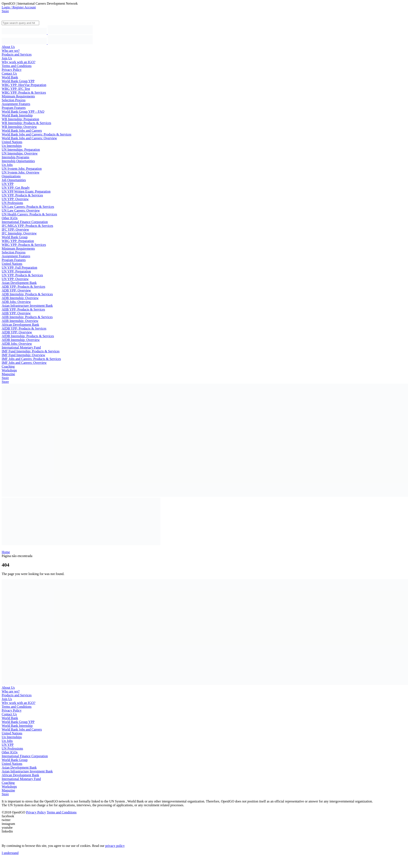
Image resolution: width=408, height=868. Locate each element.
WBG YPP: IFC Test (16, 89)
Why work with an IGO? (19, 62)
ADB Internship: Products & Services (27, 294)
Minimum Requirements (18, 96)
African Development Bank (20, 325)
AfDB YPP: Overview (17, 332)
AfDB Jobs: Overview (17, 344)
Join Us (7, 58)
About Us (8, 47)
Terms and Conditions (17, 66)
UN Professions (12, 203)
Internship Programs (15, 157)
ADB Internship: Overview (20, 298)
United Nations (12, 142)
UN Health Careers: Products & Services (29, 214)
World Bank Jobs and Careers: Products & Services (37, 134)
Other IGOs (10, 218)
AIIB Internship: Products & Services (27, 317)
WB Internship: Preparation (20, 119)
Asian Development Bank (19, 283)
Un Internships (12, 146)
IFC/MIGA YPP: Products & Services (27, 226)
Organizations (11, 176)
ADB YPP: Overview (16, 290)
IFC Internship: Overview (19, 233)
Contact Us (9, 73)
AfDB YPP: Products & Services (24, 328)
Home (6, 552)
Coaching (8, 366)
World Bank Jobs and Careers (22, 131)
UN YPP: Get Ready (16, 188)
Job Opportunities (14, 180)
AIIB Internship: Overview (20, 321)
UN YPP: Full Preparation (19, 268)
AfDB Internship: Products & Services (28, 336)
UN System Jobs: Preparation (22, 169)
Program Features (14, 108)
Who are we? (11, 51)
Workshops (9, 370)
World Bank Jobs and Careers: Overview (29, 138)
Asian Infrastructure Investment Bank (27, 306)
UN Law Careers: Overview (21, 210)
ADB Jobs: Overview (16, 302)
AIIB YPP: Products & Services (23, 309)
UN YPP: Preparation (16, 271)
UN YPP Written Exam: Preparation (26, 191)
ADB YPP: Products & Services (23, 287)
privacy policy (115, 846)
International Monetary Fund (21, 347)
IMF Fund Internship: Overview (23, 355)
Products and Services (17, 54)
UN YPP (8, 184)
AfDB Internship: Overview (21, 340)
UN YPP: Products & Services (22, 195)
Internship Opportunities (18, 161)
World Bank (10, 77)
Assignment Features (16, 104)
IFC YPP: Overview (15, 229)
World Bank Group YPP (18, 81)
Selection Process (14, 100)
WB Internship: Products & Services (26, 123)
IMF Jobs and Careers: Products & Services (31, 359)
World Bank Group (15, 237)
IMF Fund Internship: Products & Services (31, 351)
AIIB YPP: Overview (16, 313)
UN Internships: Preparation (21, 150)
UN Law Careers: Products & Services (28, 207)
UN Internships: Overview (20, 153)
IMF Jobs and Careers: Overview (24, 363)
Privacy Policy (12, 70)
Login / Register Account (19, 7)
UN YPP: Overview (15, 199)
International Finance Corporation (25, 222)
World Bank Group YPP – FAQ (23, 112)
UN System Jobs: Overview (21, 172)
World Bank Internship (17, 115)
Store (5, 11)
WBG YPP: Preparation (18, 241)
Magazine (8, 374)
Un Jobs (7, 165)
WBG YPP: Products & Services (24, 92)
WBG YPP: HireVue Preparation (24, 85)
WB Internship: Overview (19, 127)
